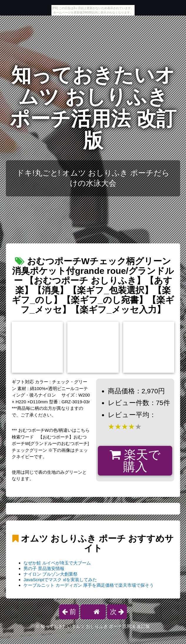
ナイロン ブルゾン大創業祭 (51, 574)
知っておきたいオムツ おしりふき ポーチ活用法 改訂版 (93, 108)
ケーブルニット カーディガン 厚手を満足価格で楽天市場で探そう (89, 585)
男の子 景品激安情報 (44, 568)
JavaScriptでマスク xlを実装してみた (60, 580)
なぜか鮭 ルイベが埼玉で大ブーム (57, 563)
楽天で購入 (135, 461)
